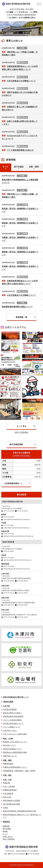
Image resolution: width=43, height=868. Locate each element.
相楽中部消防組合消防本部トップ (16, 697)
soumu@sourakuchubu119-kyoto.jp (17, 519)
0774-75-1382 (9, 534)
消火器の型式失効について (13, 723)
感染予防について (10, 756)
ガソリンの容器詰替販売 (12, 720)
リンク (5, 834)
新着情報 (6, 826)
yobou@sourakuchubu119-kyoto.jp (16, 528)
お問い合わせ (8, 837)
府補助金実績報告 (10, 790)
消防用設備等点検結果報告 (13, 716)
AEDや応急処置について (12, 749)
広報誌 (6, 808)
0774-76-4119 (9, 593)
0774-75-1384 (9, 566)
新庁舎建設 (7, 829)
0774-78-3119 (9, 617)
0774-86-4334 (9, 581)
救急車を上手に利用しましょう (15, 742)
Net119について (9, 745)
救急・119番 (8, 739)
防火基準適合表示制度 (12, 804)
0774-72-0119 (9, 511)
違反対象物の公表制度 (12, 800)
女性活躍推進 (8, 794)
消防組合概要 (8, 702)
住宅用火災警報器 (10, 709)
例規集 (5, 831)
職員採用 (6, 822)
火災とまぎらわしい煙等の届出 (15, 734)
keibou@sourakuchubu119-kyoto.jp (17, 569)
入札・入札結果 (9, 786)
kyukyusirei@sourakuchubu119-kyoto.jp (18, 536)
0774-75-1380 (9, 517)
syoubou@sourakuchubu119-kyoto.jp (17, 560)
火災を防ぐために (10, 731)
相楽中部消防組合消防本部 (18, 4)
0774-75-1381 (9, 525)
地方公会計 (7, 797)
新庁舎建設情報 (16, 444)
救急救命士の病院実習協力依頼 (15, 752)
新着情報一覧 (21, 317)
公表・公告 (7, 780)
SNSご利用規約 (21, 432)
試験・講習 (7, 760)
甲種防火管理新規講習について (15, 767)
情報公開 (6, 783)
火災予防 (6, 706)
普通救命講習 (8, 764)
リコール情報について (12, 727)
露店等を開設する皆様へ (12, 713)
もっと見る (26, 426)
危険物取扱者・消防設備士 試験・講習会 (19, 771)
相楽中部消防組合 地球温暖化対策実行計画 (19, 811)
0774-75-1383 (9, 558)
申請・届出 (7, 775)
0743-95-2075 (9, 605)
